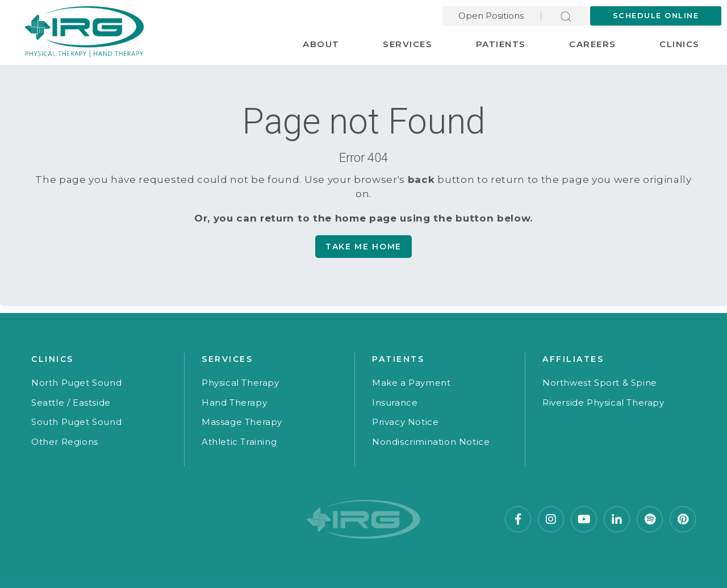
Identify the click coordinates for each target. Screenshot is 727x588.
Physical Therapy (241, 383)
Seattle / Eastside (71, 403)
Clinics (680, 44)
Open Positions (491, 16)
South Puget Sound (76, 422)
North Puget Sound (76, 383)
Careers (593, 44)
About (321, 44)
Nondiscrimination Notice (431, 442)
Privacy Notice (405, 422)
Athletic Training (239, 442)
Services (408, 44)
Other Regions (65, 442)
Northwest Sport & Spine (600, 383)
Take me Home (363, 247)
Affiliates (573, 359)
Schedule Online (656, 15)
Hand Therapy (234, 403)
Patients (501, 44)
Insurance (395, 403)
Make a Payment (411, 383)
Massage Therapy (242, 422)
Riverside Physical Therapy (603, 403)
